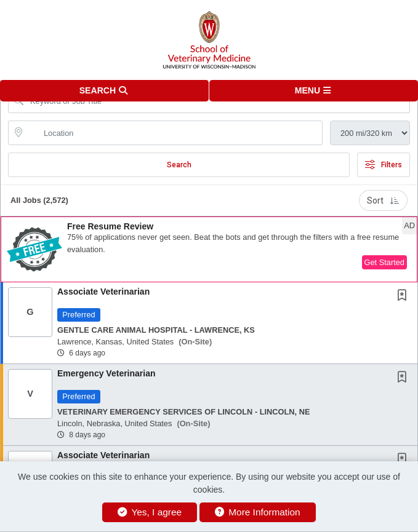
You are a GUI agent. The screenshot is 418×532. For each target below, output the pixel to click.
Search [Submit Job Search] (179, 165)
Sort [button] (383, 200)
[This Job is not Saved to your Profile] (404, 296)
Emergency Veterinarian (107, 373)
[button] (314, 91)
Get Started (384, 262)
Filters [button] (384, 165)
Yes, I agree (150, 512)
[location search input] (174, 133)
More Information (258, 512)
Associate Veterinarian (103, 292)
